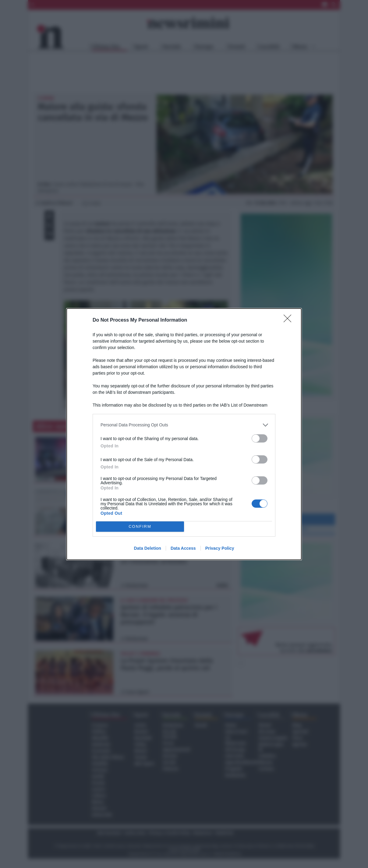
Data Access (183, 548)
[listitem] (184, 425)
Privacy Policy (220, 548)
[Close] (289, 320)
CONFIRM (140, 526)
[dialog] (184, 434)
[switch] (260, 438)
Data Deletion (147, 548)
